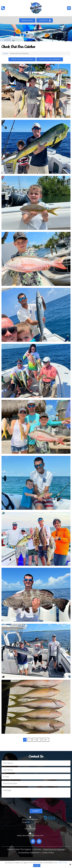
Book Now (27, 20)
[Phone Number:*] (36, 783)
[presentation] (17, 803)
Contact (45, 20)
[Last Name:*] (36, 770)
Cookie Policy (62, 863)
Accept (37, 866)
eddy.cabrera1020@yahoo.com (30, 835)
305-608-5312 (30, 829)
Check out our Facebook (50, 59)
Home (6, 53)
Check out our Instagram (22, 59)
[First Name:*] (36, 763)
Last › (46, 740)
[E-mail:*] (36, 777)
